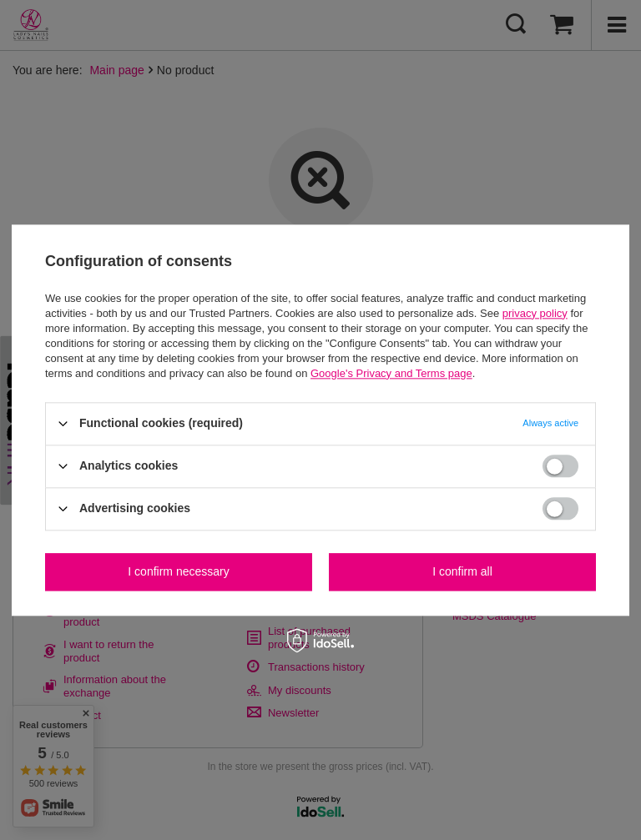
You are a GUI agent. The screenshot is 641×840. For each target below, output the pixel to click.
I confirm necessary (178, 571)
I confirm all (462, 571)
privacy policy (535, 313)
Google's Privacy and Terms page (391, 373)
